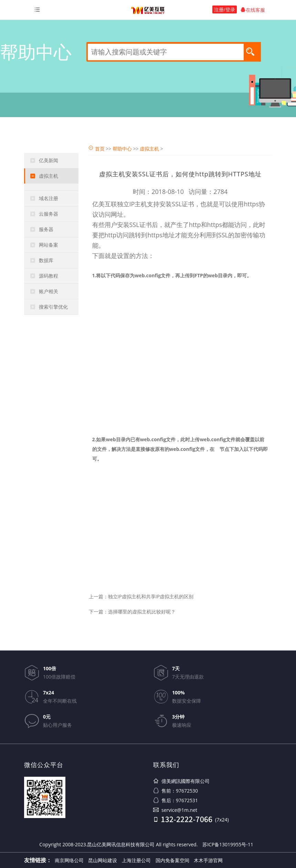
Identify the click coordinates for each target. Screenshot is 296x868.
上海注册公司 (136, 860)
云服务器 (49, 214)
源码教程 (49, 276)
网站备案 (49, 245)
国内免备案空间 (172, 860)
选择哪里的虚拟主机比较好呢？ (142, 612)
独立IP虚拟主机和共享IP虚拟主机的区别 (151, 596)
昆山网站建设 (103, 860)
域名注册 (49, 198)
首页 (100, 149)
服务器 (46, 229)
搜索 (252, 51)
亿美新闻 (49, 160)
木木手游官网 (208, 860)
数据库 (46, 260)
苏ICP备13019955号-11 (228, 844)
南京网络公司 (69, 860)
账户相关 (49, 291)
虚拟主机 (49, 176)
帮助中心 (122, 149)
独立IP (126, 204)
